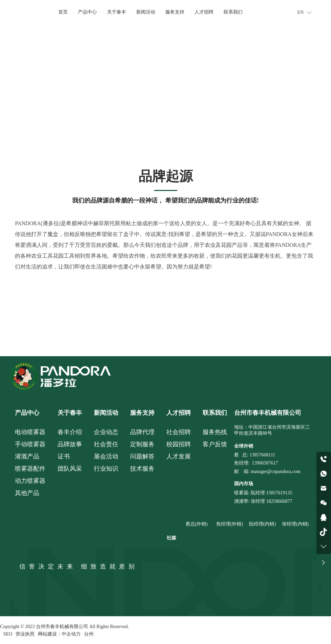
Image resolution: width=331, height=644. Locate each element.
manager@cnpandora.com (276, 470)
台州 (89, 634)
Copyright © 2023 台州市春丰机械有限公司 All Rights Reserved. (64, 627)
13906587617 (265, 462)
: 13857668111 (261, 454)
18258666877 (279, 500)
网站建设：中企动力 (59, 634)
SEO (8, 634)
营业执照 (25, 634)
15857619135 (279, 492)
